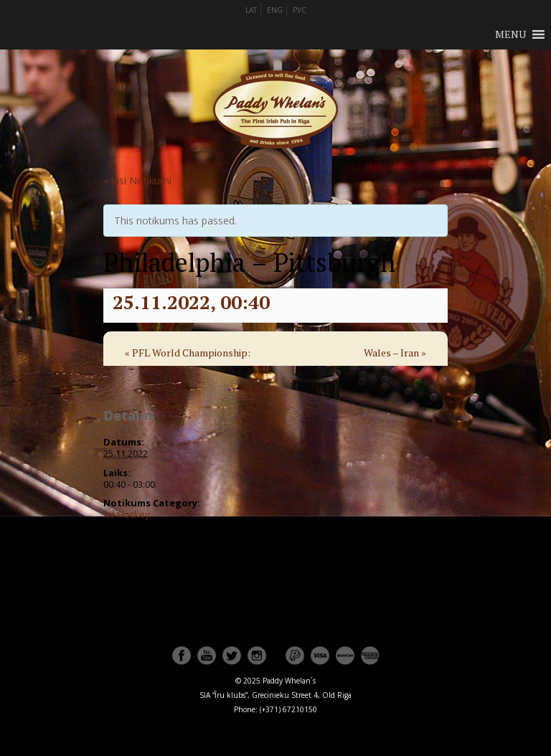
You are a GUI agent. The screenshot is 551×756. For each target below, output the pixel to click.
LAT (251, 10)
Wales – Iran (395, 353)
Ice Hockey (127, 514)
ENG (275, 10)
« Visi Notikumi (137, 180)
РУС (300, 10)
